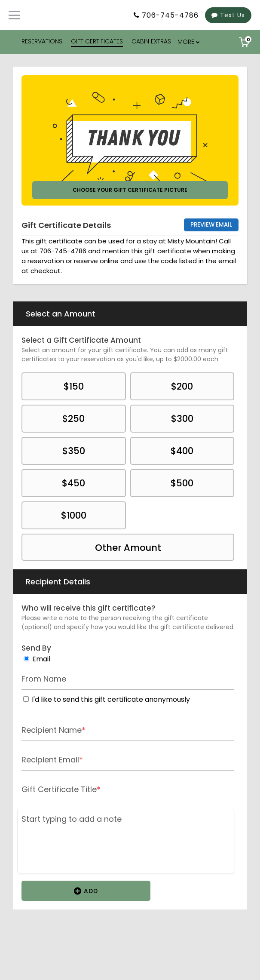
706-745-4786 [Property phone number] (170, 15)
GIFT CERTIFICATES (97, 41)
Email (41, 659)
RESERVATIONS (42, 41)
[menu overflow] (189, 42)
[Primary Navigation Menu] (14, 15)
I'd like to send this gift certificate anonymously (111, 699)
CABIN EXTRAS (151, 41)
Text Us (228, 15)
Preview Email (211, 225)
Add (86, 891)
